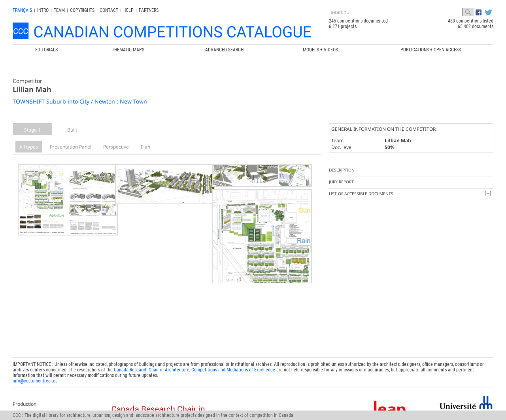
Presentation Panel (71, 147)
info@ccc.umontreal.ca (35, 371)
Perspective (116, 147)
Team (59, 10)
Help (128, 10)
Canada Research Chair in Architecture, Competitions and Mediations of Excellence (194, 360)
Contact (109, 10)
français (22, 10)
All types (29, 147)
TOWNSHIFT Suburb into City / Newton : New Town (80, 101)
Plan (145, 147)
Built (72, 130)
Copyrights (82, 10)
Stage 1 (32, 130)
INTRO (43, 10)
